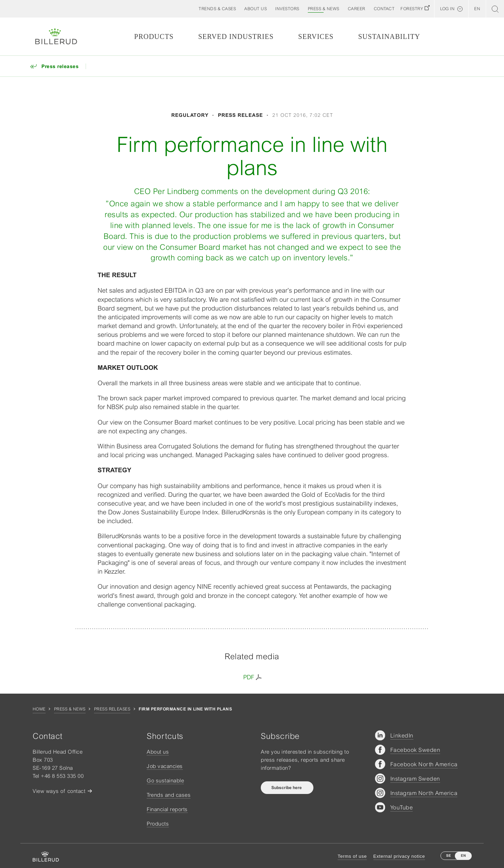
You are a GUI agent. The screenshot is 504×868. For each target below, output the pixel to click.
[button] (256, 9)
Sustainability (389, 36)
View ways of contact (59, 791)
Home (39, 709)
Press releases (112, 709)
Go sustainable (165, 780)
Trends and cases (169, 795)
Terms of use (352, 856)
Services (316, 36)
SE (449, 856)
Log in (447, 9)
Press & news (70, 709)
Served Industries (236, 36)
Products (154, 36)
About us (158, 752)
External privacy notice (399, 856)
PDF (249, 677)
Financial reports (167, 809)
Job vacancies (165, 766)
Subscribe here (287, 788)
